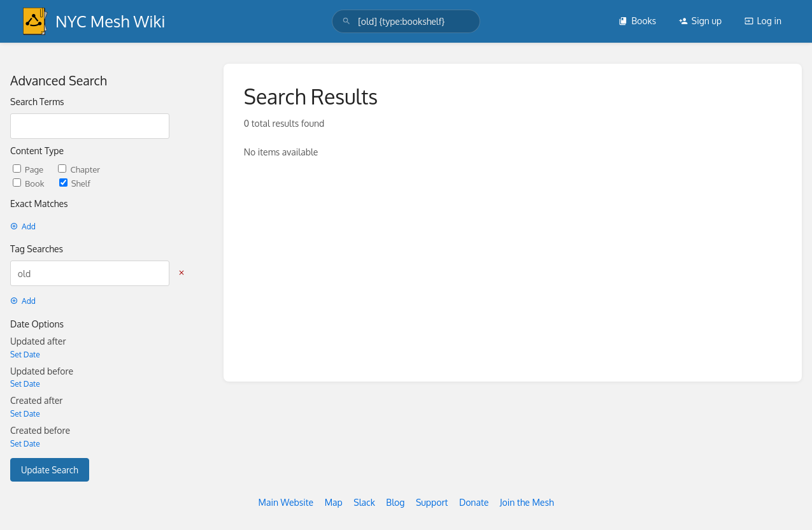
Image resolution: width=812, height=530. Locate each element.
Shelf (75, 183)
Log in (763, 21)
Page (29, 169)
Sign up (700, 21)
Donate (474, 502)
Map (334, 502)
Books (637, 21)
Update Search (50, 470)
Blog (395, 502)
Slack (364, 502)
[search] (406, 21)
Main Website (286, 502)
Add (23, 226)
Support (432, 502)
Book (30, 183)
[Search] (346, 21)
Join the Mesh (527, 502)
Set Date (25, 355)
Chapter (79, 169)
